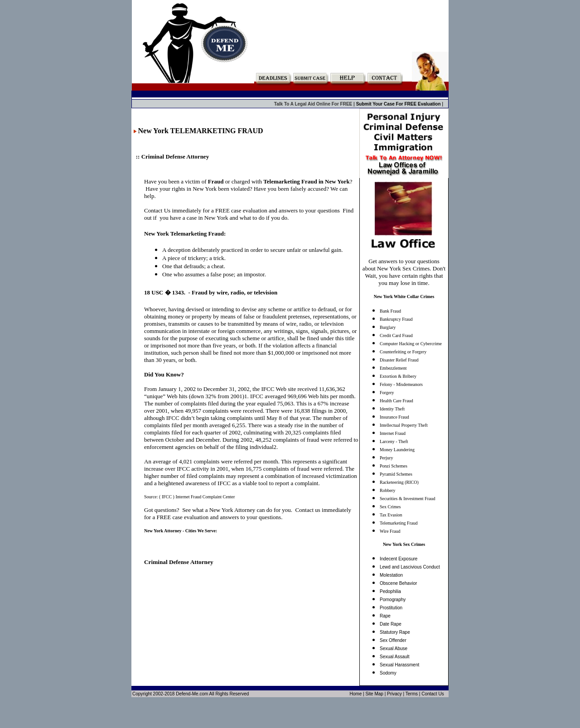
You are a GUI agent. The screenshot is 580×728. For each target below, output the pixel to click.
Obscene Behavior (398, 583)
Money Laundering (397, 450)
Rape (385, 616)
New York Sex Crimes (404, 544)
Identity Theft (392, 409)
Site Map (374, 694)
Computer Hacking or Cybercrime (411, 344)
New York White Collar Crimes (404, 297)
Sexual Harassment (399, 665)
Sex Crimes (390, 507)
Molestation (391, 575)
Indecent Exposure (399, 559)
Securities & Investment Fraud (407, 499)
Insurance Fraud (394, 417)
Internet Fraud (393, 433)
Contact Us (433, 694)
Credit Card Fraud (396, 335)
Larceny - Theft (394, 441)
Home (356, 694)
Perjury (386, 458)
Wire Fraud (390, 531)
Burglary (388, 327)
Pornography (393, 600)
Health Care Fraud (396, 401)
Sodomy (388, 673)
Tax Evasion (391, 515)
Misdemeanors (409, 384)
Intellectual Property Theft (404, 425)
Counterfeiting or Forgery (403, 352)
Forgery (387, 393)
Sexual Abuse (394, 648)
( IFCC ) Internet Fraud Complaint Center (197, 497)
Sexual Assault (395, 657)
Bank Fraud (390, 311)
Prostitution (391, 608)
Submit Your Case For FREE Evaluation (399, 104)
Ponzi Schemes (394, 466)
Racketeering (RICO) (399, 482)
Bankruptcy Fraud (396, 319)
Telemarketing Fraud (399, 523)
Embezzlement (393, 368)
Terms (412, 694)
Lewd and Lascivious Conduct (410, 567)
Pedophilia (390, 591)
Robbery (387, 490)
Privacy (394, 694)
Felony (386, 384)
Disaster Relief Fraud (399, 360)
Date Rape (391, 624)
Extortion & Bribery (398, 376)
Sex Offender (393, 640)
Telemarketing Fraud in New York (306, 181)
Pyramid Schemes (396, 474)
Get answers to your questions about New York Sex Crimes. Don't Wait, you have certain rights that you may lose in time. (404, 272)
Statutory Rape (395, 632)
